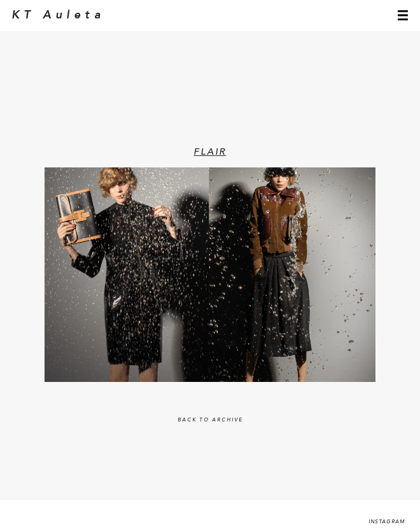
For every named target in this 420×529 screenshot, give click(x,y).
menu (403, 15)
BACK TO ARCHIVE (210, 420)
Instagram (387, 522)
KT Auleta (58, 15)
